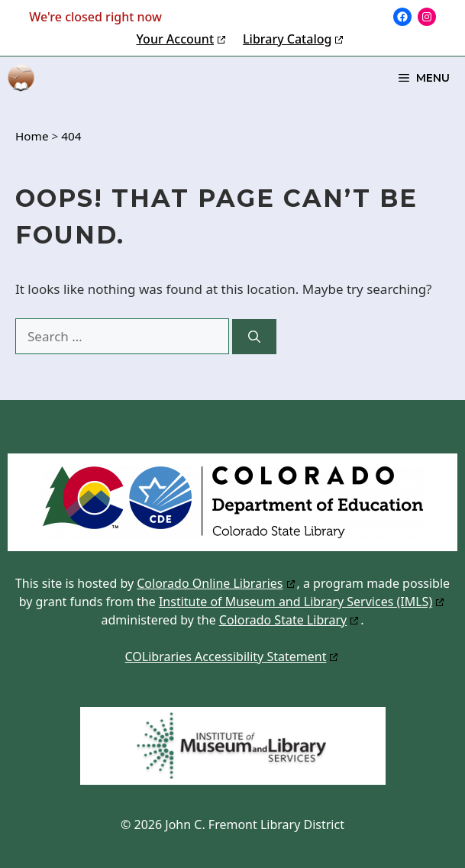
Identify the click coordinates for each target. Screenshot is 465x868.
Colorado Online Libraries (210, 583)
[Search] (254, 337)
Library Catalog (287, 39)
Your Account (175, 39)
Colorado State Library (283, 620)
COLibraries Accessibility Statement (226, 657)
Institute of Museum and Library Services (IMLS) (295, 602)
